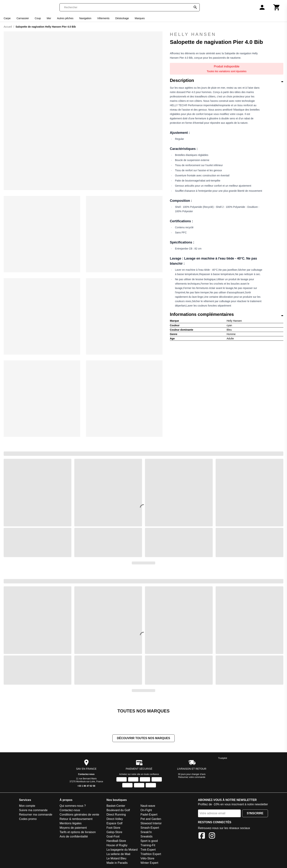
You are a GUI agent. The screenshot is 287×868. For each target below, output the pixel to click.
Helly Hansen (227, 34)
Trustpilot (223, 759)
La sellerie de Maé (119, 854)
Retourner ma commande (36, 815)
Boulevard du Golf (118, 811)
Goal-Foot (113, 837)
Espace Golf (114, 824)
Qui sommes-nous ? (73, 806)
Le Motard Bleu (117, 859)
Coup (38, 18)
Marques (140, 18)
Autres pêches (65, 18)
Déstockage (122, 18)
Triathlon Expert (151, 854)
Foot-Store (113, 828)
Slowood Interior (151, 824)
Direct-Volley (115, 819)
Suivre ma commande (33, 811)
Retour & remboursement (76, 819)
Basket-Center (116, 806)
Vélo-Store (148, 859)
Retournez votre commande (192, 778)
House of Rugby (117, 846)
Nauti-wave (148, 806)
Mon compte (27, 806)
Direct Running (116, 815)
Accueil (8, 27)
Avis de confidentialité (74, 837)
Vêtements (103, 18)
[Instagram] (212, 836)
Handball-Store (116, 841)
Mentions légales (70, 824)
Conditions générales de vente (79, 815)
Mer (49, 18)
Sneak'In (146, 832)
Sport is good (149, 841)
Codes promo (28, 819)
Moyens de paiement (73, 828)
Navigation (85, 18)
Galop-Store (114, 832)
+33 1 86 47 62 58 (86, 786)
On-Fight (146, 811)
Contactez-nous (86, 775)
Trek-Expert (148, 850)
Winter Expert (149, 863)
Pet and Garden (151, 819)
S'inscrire (255, 814)
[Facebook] (202, 836)
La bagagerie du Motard (122, 850)
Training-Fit (148, 846)
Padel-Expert (149, 815)
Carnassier (23, 18)
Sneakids (147, 837)
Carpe (7, 18)
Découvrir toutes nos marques (143, 739)
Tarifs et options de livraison (78, 832)
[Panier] (277, 7)
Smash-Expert (150, 828)
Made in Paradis (117, 863)
